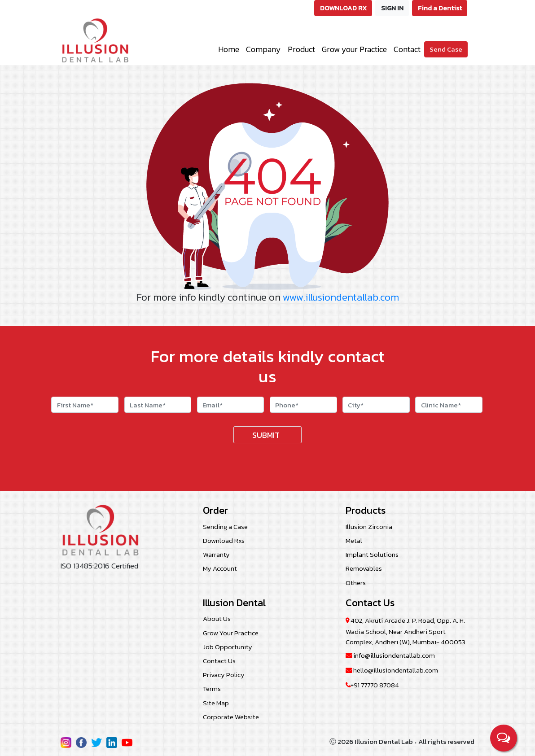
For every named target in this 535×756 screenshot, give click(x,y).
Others (356, 583)
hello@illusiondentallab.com (392, 670)
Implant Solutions (372, 554)
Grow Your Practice (231, 633)
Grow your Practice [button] (354, 49)
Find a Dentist (440, 8)
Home (229, 49)
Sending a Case (225, 527)
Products (366, 510)
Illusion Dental (234, 603)
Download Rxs (224, 540)
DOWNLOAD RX (343, 8)
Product (301, 49)
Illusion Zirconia (369, 527)
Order (215, 510)
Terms (212, 688)
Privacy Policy (224, 675)
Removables (364, 568)
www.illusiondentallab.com (341, 297)
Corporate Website (231, 717)
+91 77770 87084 (372, 685)
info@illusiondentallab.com (390, 655)
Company (263, 49)
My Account (220, 568)
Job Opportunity (228, 647)
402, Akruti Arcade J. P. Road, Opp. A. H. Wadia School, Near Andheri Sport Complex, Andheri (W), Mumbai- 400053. (406, 631)
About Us (217, 618)
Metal (354, 540)
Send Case (446, 49)
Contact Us (219, 661)
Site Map (216, 703)
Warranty (216, 554)
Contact (407, 49)
